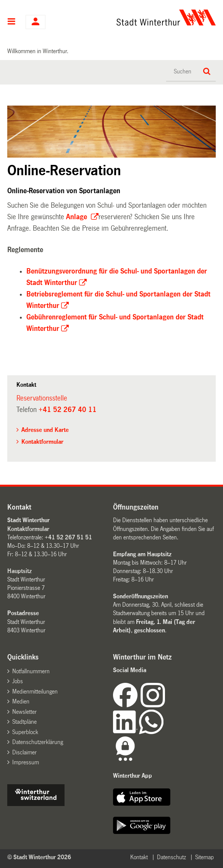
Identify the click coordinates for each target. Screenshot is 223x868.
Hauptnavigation (12, 22)
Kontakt (139, 857)
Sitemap (204, 857)
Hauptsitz (19, 571)
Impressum (26, 762)
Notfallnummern (31, 671)
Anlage (78, 217)
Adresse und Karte (45, 430)
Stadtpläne (24, 722)
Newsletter (24, 712)
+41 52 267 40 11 (68, 410)
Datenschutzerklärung (38, 742)
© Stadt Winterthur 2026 (39, 857)
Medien (21, 701)
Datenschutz (171, 857)
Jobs (18, 681)
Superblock (25, 732)
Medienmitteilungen (35, 691)
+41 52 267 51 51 (68, 537)
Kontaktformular (42, 442)
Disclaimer (24, 752)
